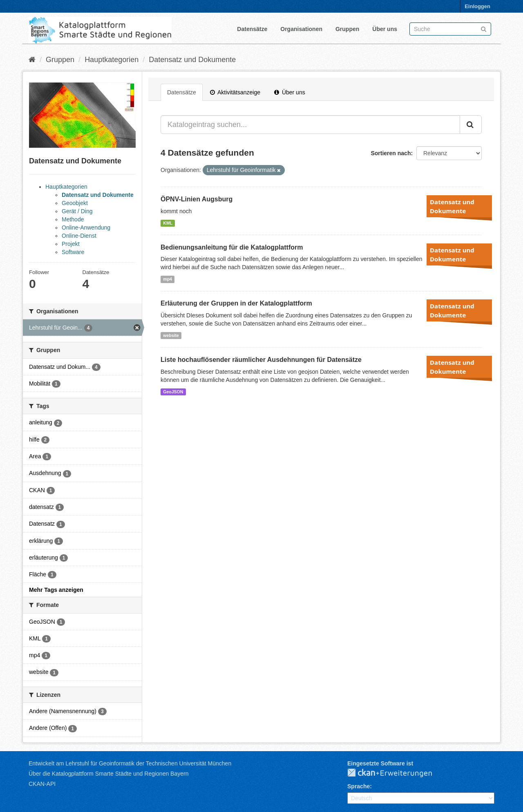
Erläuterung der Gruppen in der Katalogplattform (236, 303)
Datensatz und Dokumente (192, 60)
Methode (73, 219)
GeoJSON (173, 392)
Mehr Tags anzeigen (56, 590)
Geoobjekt (75, 203)
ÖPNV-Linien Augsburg (197, 199)
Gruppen (347, 29)
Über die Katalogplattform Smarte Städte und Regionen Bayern (108, 774)
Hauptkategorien (112, 60)
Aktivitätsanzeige (235, 92)
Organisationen (301, 29)
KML (168, 223)
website (171, 335)
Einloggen (477, 6)
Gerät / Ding (77, 211)
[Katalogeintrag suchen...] (310, 125)
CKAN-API (42, 784)
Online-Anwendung (86, 228)
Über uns (385, 29)
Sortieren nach (391, 153)
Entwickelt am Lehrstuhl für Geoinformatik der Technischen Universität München (130, 763)
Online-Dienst (79, 236)
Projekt (71, 244)
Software (73, 252)
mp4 (168, 279)
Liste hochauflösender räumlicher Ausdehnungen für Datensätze (261, 360)
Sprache (359, 786)
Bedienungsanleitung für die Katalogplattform (232, 247)
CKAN (396, 773)
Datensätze (252, 29)
